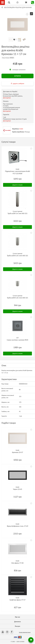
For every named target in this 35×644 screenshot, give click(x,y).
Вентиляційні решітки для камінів (18, 7)
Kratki (21, 129)
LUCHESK (22, 642)
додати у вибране (19, 84)
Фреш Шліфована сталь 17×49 (18, 526)
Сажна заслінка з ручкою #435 (17, 340)
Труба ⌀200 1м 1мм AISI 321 (18, 213)
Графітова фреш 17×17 (18, 600)
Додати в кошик (18, 185)
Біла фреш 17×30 (18, 563)
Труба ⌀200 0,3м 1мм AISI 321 (17, 298)
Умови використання (25, 632)
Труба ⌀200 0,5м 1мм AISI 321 (17, 256)
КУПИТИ (17, 76)
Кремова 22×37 (17, 452)
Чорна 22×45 (17, 489)
